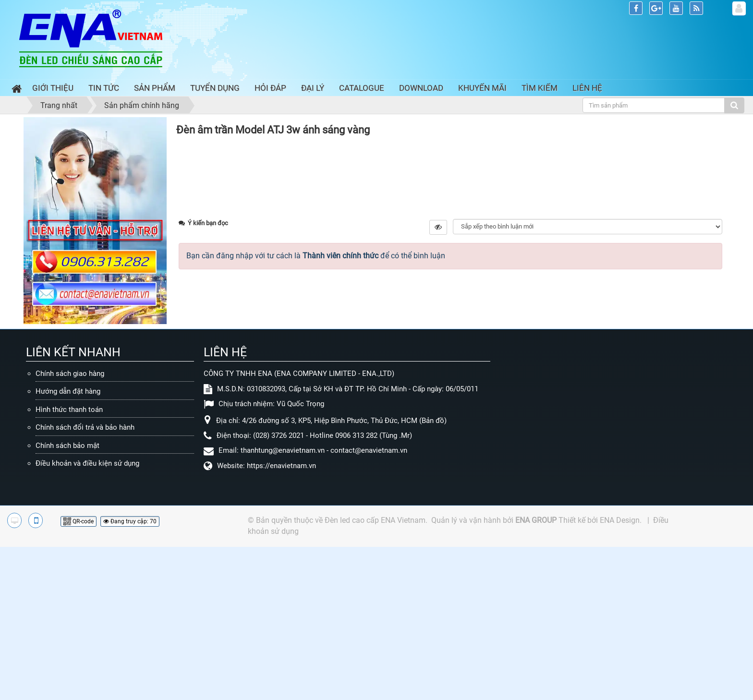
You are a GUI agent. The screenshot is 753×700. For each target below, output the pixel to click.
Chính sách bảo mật (67, 599)
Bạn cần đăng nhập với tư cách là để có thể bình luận (316, 446)
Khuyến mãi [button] (482, 88)
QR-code (79, 675)
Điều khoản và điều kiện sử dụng (87, 617)
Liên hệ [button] (587, 88)
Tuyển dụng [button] (215, 88)
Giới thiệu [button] (53, 88)
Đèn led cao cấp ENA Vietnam (375, 673)
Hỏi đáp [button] (270, 88)
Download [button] (421, 88)
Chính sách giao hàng (70, 527)
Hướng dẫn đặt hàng (68, 545)
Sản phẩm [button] (155, 88)
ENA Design (620, 673)
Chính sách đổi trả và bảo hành (85, 581)
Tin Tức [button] (104, 88)
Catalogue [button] (362, 88)
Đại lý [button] (313, 88)
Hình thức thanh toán (69, 563)
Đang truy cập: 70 (130, 675)
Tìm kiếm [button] (540, 88)
